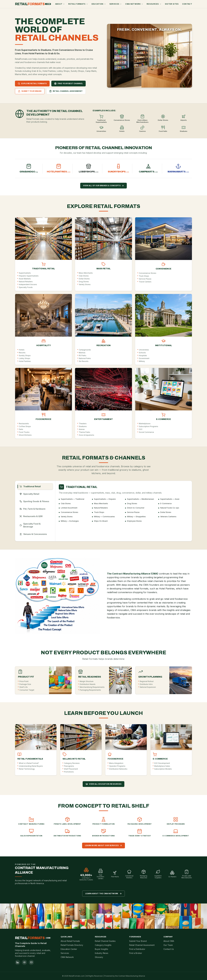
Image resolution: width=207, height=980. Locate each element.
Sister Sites (172, 4)
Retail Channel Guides (105, 941)
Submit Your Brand (138, 941)
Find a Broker (136, 953)
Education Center (69, 949)
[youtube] (24, 962)
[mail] (31, 962)
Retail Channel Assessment (142, 945)
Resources (154, 4)
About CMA (169, 941)
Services (116, 4)
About (60, 4)
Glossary (99, 957)
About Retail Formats (70, 941)
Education (99, 4)
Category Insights (103, 945)
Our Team (168, 945)
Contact (187, 4)
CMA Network (134, 4)
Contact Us (169, 949)
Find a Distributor (137, 949)
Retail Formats (78, 4)
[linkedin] (18, 962)
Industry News (102, 953)
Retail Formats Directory (72, 945)
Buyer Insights (101, 949)
